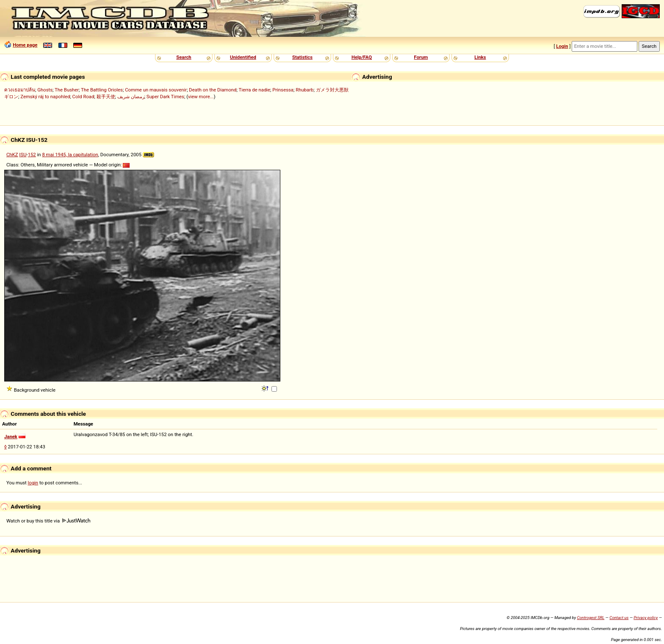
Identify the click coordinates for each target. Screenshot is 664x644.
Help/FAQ (362, 57)
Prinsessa (283, 90)
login (33, 483)
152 (32, 155)
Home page (25, 45)
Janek (11, 437)
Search (184, 57)
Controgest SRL (591, 618)
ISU (23, 155)
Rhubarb (304, 90)
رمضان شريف (131, 97)
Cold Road (83, 97)
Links (480, 57)
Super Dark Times (165, 97)
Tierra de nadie (254, 90)
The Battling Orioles (102, 90)
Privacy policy (646, 618)
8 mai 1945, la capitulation (70, 155)
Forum (421, 57)
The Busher (67, 90)
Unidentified (243, 57)
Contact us (619, 618)
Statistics (302, 57)
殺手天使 (106, 97)
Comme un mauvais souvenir (156, 90)
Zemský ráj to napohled (45, 97)
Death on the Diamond (213, 90)
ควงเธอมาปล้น (20, 90)
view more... (201, 97)
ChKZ (12, 155)
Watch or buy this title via (48, 521)
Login (562, 46)
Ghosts (45, 90)
